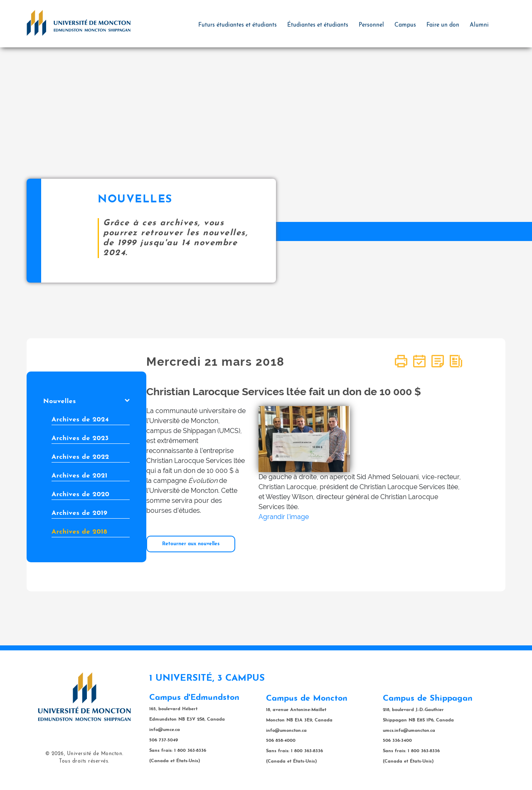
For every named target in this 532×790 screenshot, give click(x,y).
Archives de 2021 (80, 476)
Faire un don (443, 25)
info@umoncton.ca (286, 731)
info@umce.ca (165, 730)
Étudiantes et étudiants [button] (318, 25)
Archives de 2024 (80, 420)
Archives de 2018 (79, 532)
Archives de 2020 (80, 495)
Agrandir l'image (284, 517)
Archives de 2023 (80, 438)
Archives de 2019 (79, 513)
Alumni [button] (479, 25)
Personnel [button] (371, 25)
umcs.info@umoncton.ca (409, 731)
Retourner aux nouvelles (191, 544)
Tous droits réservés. (84, 761)
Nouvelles (86, 401)
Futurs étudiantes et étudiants (238, 25)
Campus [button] (405, 25)
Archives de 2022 (80, 457)
